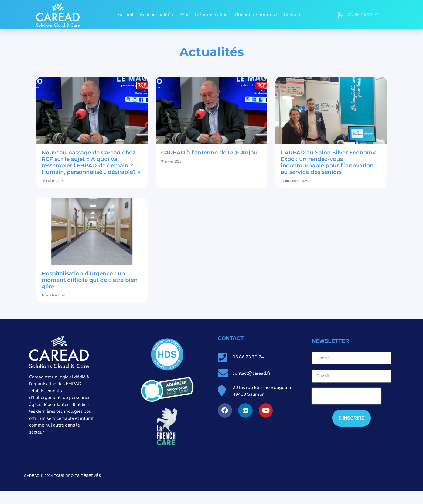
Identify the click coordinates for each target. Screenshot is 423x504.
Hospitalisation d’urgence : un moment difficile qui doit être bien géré (90, 280)
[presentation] (346, 396)
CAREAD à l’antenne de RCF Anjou (209, 153)
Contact (292, 15)
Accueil (125, 15)
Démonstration (211, 15)
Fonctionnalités (156, 15)
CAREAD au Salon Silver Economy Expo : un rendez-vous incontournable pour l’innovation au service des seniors (328, 162)
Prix (184, 15)
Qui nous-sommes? (256, 15)
